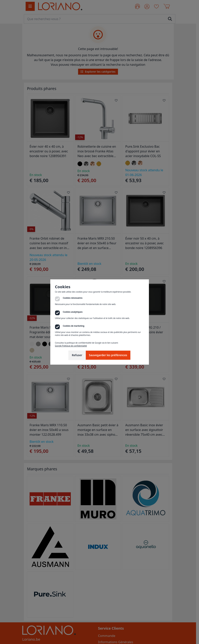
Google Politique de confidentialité (71, 346)
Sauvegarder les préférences (108, 355)
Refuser (77, 355)
